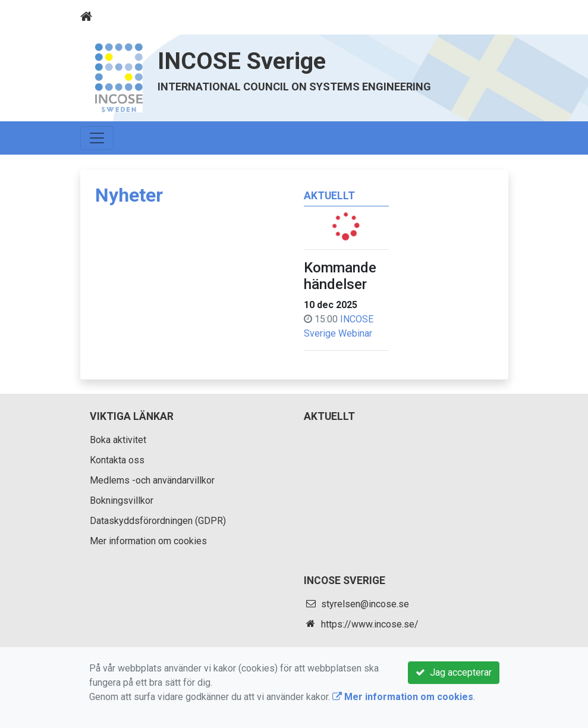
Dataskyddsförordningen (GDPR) (158, 521)
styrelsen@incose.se (365, 604)
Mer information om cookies (148, 541)
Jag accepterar (454, 672)
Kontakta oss (117, 460)
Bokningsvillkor (122, 500)
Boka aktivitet (118, 440)
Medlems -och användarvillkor (152, 480)
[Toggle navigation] (492, 17)
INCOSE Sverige (242, 61)
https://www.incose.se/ (370, 624)
